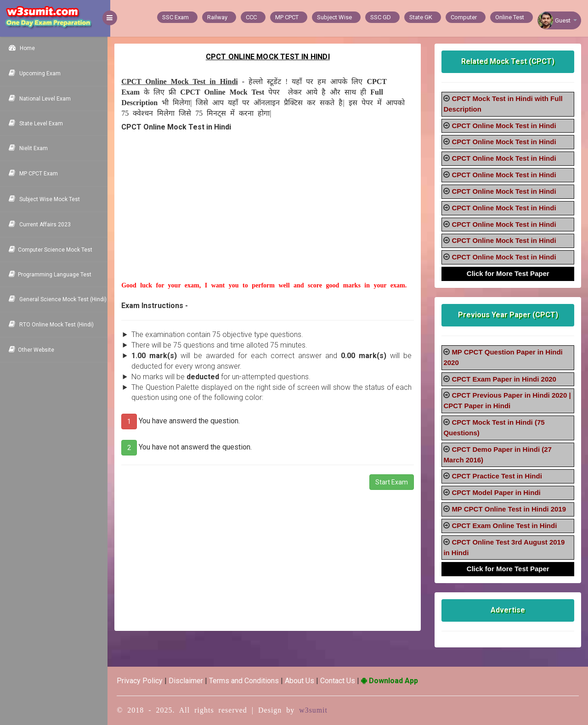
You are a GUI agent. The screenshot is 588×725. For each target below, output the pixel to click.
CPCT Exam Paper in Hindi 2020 (505, 379)
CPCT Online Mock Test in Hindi (505, 126)
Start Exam (393, 482)
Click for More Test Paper (509, 273)
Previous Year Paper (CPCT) (509, 315)
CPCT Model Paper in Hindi (497, 492)
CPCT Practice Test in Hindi (498, 476)
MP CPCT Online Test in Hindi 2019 (510, 509)
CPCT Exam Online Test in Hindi (505, 525)
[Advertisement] (269, 217)
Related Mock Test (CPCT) (508, 61)
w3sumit (316, 710)
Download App (392, 681)
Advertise (508, 610)
